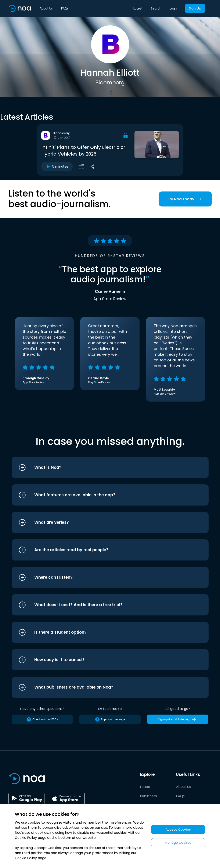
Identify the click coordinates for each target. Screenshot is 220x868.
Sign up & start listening (178, 719)
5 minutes (57, 167)
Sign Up (195, 8)
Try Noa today (185, 199)
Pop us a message (110, 719)
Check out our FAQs (42, 719)
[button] (102, 467)
